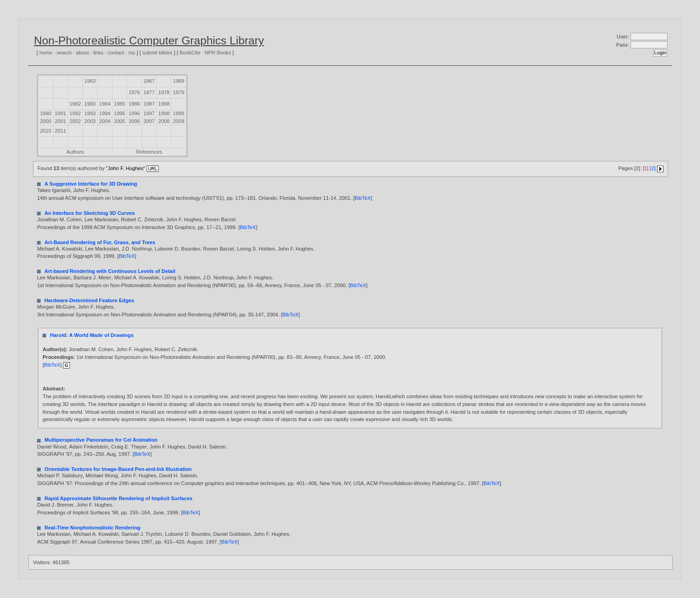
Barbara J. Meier (93, 278)
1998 (164, 113)
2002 (75, 121)
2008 (164, 121)
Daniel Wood (52, 447)
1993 (90, 113)
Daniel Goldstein (232, 534)
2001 (61, 121)
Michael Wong (102, 475)
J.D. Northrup (137, 249)
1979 (179, 92)
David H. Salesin (207, 447)
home (46, 53)
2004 (105, 121)
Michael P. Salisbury (60, 475)
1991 (61, 113)
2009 (179, 121)
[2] (652, 168)
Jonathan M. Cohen (59, 219)
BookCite (190, 53)
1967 (149, 81)
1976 (135, 92)
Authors (75, 152)
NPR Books (218, 53)
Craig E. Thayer (129, 447)
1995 (119, 113)
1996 (135, 113)
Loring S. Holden (256, 249)
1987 (149, 104)
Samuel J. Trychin (142, 534)
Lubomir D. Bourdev (178, 249)
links (98, 53)
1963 (90, 81)
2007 (149, 121)
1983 (90, 104)
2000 (45, 121)
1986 (135, 104)
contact (116, 53)
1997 (149, 113)
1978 (164, 92)
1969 (179, 81)
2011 (61, 131)
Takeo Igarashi (54, 190)
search (64, 53)
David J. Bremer (55, 505)
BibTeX (363, 198)
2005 (119, 121)
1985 (119, 104)
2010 (45, 131)
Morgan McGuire (56, 307)
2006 (135, 121)
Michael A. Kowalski (60, 249)
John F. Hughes (91, 190)
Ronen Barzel (220, 219)
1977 (149, 92)
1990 (45, 113)
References (149, 152)
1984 (105, 104)
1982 (75, 104)
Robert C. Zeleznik (142, 219)
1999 (179, 113)
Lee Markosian (101, 219)
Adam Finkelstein (89, 447)
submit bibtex (157, 53)
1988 (164, 104)
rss (132, 53)
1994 (105, 113)
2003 (90, 121)
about (83, 53)
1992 (75, 113)
